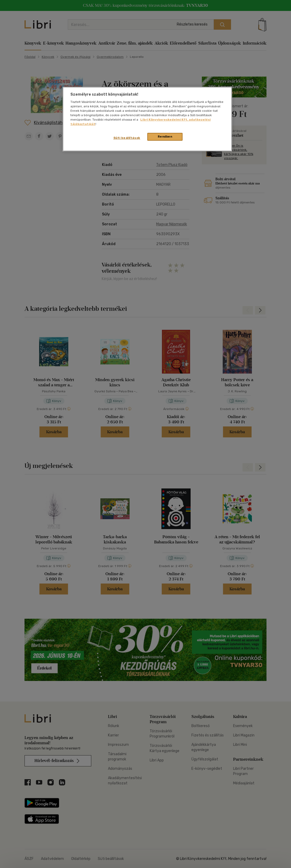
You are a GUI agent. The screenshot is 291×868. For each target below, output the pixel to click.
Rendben (165, 137)
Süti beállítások (127, 138)
